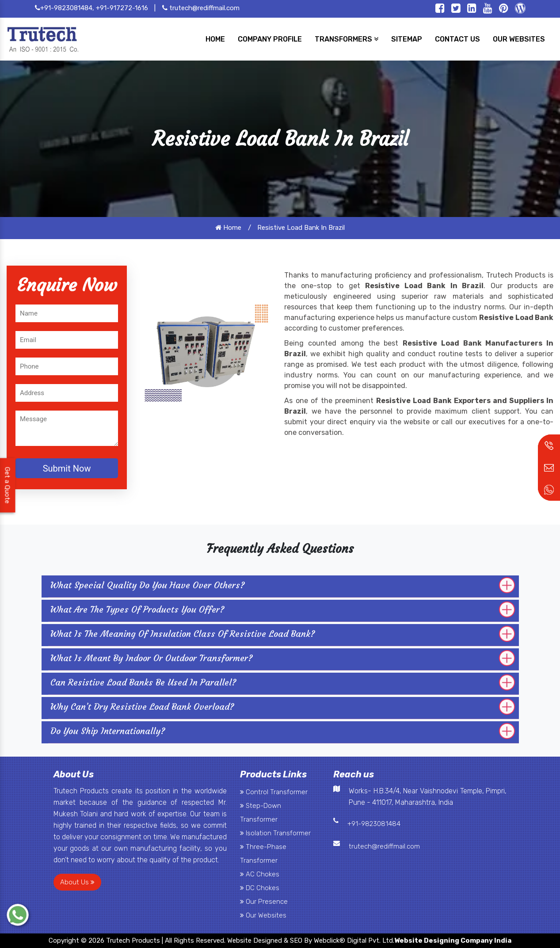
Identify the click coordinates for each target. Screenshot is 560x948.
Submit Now (67, 468)
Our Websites (263, 915)
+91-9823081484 (374, 824)
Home (228, 228)
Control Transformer (274, 792)
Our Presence (264, 902)
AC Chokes (260, 874)
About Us (77, 882)
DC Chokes (260, 888)
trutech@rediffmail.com (201, 8)
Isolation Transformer (275, 833)
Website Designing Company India (453, 940)
